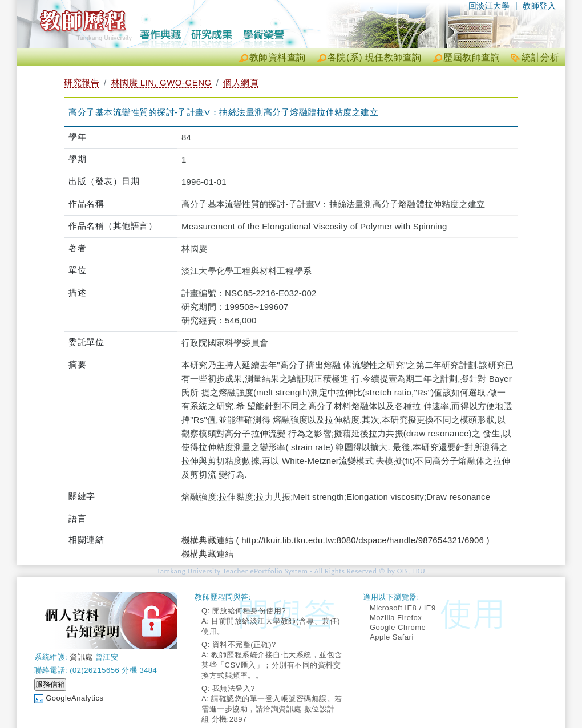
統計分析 (540, 57)
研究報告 (82, 82)
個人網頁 (241, 82)
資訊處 (81, 657)
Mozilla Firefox (396, 618)
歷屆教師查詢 (472, 57)
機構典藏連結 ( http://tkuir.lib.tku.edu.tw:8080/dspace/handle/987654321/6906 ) (336, 540)
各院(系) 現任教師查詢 (375, 57)
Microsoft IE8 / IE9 (403, 608)
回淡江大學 (489, 6)
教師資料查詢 (278, 57)
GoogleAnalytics (74, 698)
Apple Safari (392, 637)
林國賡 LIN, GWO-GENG (161, 82)
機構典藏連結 (207, 554)
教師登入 (539, 6)
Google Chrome (398, 627)
